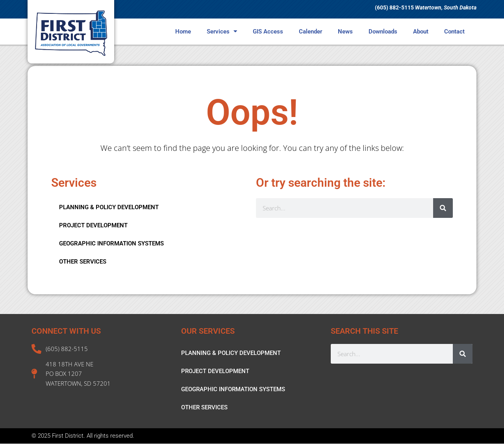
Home (183, 32)
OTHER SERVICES (83, 262)
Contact (454, 32)
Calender (310, 32)
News (345, 32)
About (421, 32)
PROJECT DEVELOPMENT (93, 225)
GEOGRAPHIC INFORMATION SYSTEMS (111, 243)
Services (222, 31)
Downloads (383, 32)
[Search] (443, 208)
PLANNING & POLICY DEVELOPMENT (109, 207)
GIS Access (268, 32)
